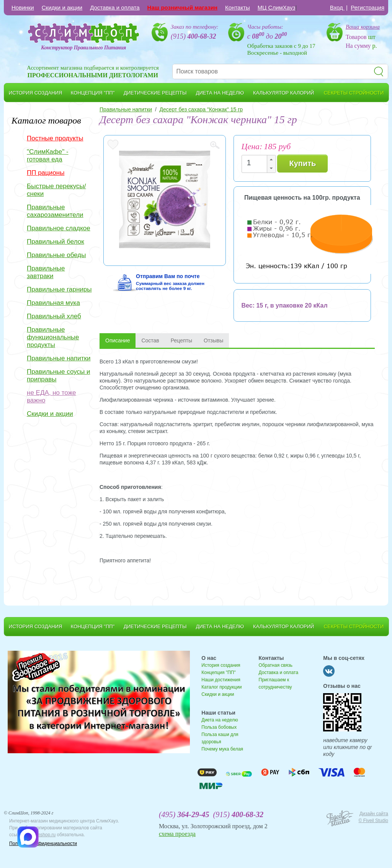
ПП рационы (46, 173)
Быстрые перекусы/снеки (56, 190)
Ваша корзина (363, 27)
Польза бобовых (219, 727)
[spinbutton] (256, 163)
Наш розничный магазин (182, 7)
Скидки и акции (62, 7)
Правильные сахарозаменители (55, 211)
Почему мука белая (222, 749)
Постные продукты (55, 138)
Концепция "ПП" (218, 673)
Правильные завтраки (46, 272)
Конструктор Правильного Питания (83, 48)
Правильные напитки (59, 358)
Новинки (23, 7)
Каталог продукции (221, 687)
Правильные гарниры (59, 289)
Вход (337, 7)
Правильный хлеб (54, 316)
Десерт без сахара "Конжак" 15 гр (201, 109)
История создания (221, 665)
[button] (271, 160)
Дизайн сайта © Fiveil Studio (373, 817)
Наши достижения (221, 680)
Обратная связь (276, 665)
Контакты (238, 7)
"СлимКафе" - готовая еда (48, 156)
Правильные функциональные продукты (53, 337)
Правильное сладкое (59, 228)
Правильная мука (53, 303)
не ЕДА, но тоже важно (51, 397)
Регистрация (367, 7)
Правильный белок (56, 242)
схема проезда (177, 834)
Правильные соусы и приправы (58, 375)
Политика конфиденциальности (43, 844)
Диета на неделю (220, 720)
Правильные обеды (56, 255)
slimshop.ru (44, 835)
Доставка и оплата (115, 7)
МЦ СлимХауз (277, 7)
